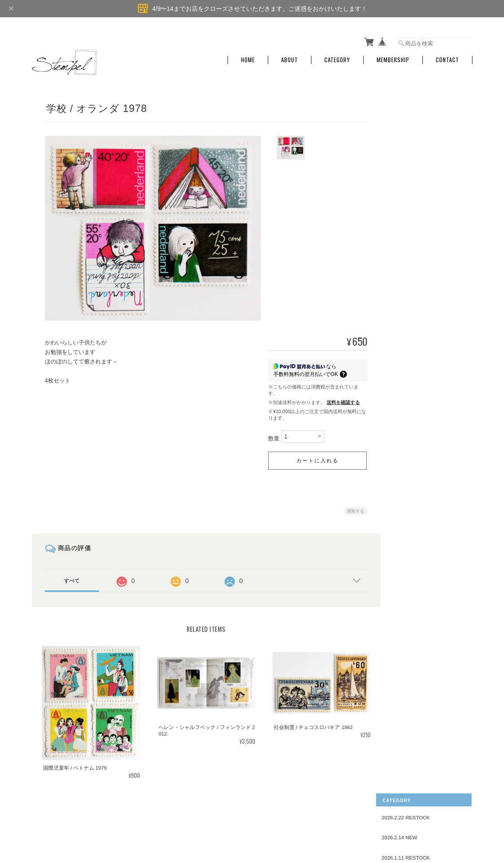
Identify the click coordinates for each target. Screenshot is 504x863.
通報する (352, 508)
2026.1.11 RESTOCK (418, 150)
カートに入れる (314, 458)
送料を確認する (340, 400)
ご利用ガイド (409, 646)
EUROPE (410, 206)
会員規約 (463, 819)
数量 (271, 436)
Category (337, 57)
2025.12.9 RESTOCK (418, 170)
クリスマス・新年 (420, 334)
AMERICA (411, 233)
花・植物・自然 (418, 415)
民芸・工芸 (412, 361)
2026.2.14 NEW (412, 130)
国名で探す (407, 190)
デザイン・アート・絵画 (428, 496)
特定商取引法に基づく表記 (425, 666)
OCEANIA (411, 260)
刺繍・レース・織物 (423, 320)
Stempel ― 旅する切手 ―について (268, 819)
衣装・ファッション (423, 401)
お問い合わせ (409, 686)
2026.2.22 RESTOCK (418, 110)
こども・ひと (415, 307)
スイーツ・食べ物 (420, 529)
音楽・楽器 (412, 428)
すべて (72, 578)
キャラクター (415, 583)
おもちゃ (410, 543)
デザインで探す (412, 291)
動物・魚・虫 (415, 388)
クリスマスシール (420, 597)
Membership (393, 57)
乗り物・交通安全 (420, 556)
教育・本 (410, 469)
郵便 (405, 570)
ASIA (405, 219)
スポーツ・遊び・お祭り (428, 482)
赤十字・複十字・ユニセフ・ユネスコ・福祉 (428, 513)
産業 (405, 442)
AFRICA (409, 247)
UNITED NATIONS (421, 273)
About (290, 57)
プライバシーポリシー (343, 819)
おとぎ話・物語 (418, 348)
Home (248, 57)
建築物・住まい (418, 455)
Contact (447, 57)
